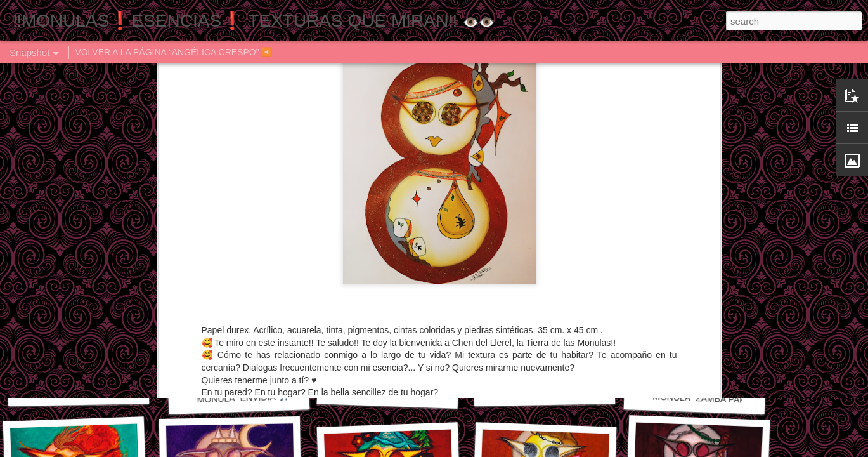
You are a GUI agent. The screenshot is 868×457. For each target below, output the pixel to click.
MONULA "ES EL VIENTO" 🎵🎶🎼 (107, 390)
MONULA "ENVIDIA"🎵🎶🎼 (254, 397)
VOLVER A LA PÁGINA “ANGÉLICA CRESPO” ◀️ (173, 52)
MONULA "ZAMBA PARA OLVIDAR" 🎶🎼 (736, 400)
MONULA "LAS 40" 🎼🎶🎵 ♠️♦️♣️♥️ (569, 390)
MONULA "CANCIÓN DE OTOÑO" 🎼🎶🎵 (431, 394)
